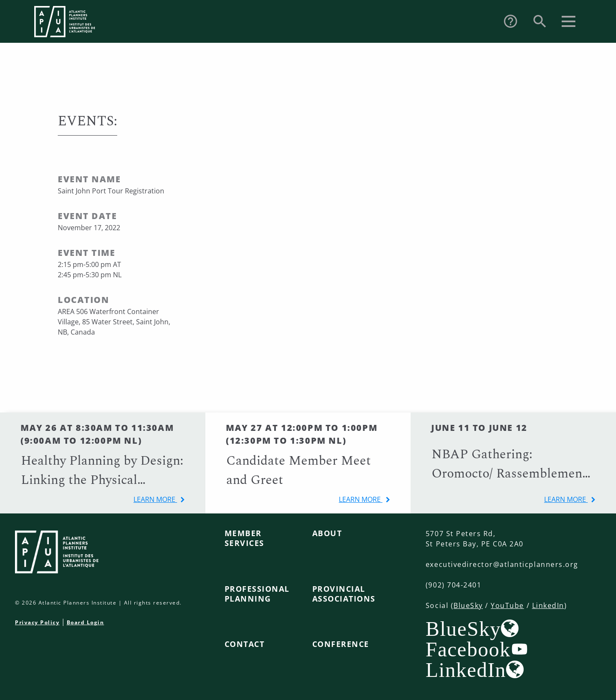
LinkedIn (548, 605)
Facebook (468, 649)
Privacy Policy (37, 622)
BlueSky (468, 605)
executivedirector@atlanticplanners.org (502, 564)
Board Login (86, 622)
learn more (155, 499)
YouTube (507, 605)
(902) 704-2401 (453, 585)
